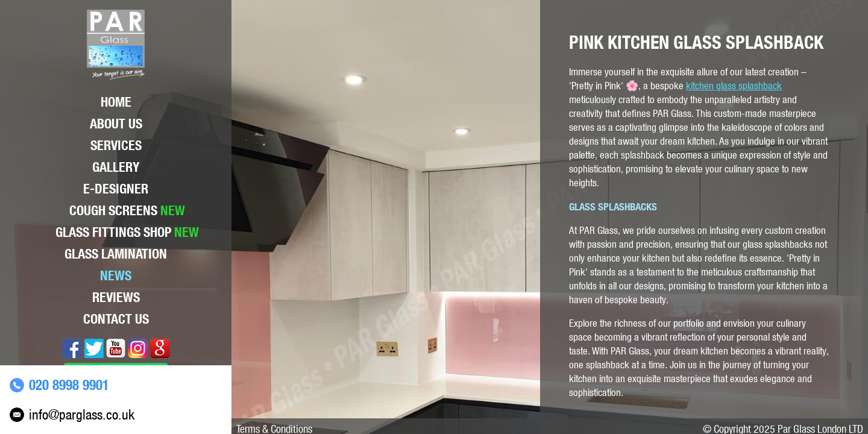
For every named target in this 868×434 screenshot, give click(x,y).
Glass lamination (116, 254)
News (116, 275)
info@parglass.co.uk (82, 414)
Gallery (116, 167)
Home (116, 102)
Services (116, 145)
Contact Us (116, 319)
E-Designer (116, 189)
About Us (116, 124)
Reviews (116, 297)
